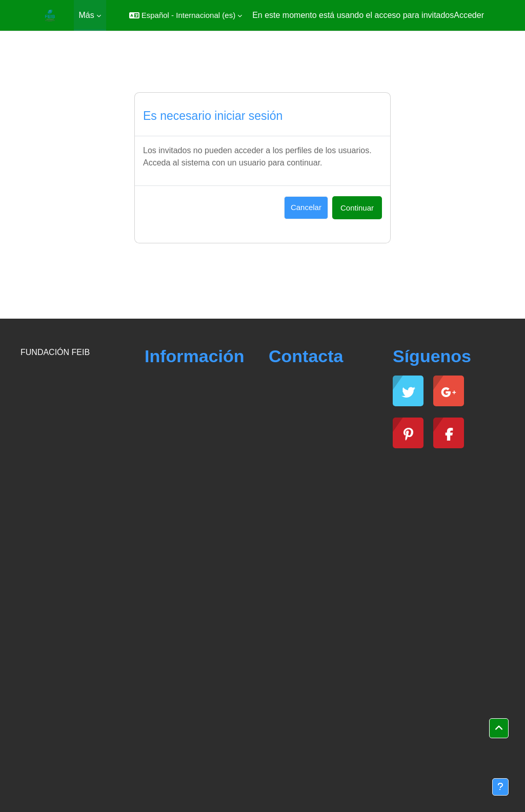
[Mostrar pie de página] (500, 787)
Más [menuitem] (87, 15)
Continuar (357, 208)
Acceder (469, 15)
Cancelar (306, 207)
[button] (186, 15)
